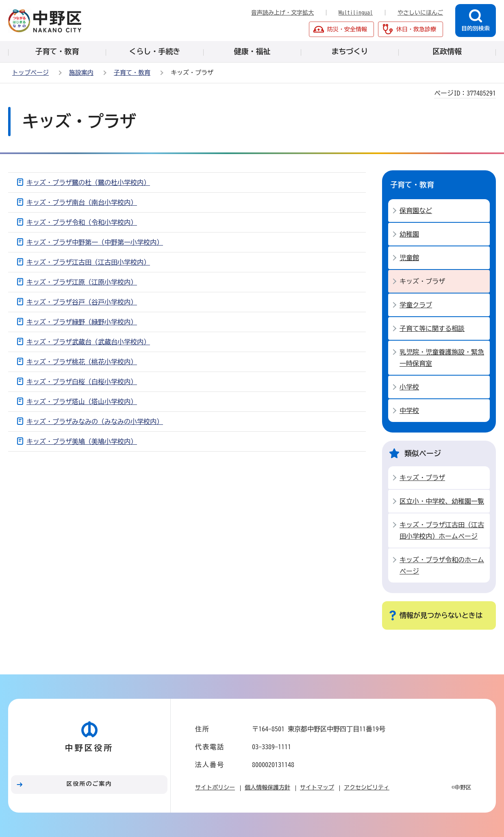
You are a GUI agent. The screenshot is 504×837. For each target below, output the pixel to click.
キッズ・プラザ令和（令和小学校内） (82, 222)
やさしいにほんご (420, 13)
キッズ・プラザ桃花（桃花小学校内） (82, 362)
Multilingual (356, 13)
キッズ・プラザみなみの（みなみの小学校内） (95, 422)
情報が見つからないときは (441, 615)
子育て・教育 (132, 73)
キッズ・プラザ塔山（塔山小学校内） (82, 402)
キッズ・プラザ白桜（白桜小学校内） (82, 382)
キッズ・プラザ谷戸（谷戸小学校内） (82, 302)
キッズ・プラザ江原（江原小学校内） (82, 282)
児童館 (409, 258)
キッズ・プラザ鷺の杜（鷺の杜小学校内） (88, 183)
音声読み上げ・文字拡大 (282, 13)
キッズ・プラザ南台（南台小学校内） (82, 202)
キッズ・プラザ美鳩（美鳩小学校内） (82, 441)
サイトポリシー (215, 787)
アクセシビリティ (367, 787)
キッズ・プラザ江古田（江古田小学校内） (88, 262)
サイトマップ (317, 787)
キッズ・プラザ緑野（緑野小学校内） (82, 322)
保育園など (416, 211)
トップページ (30, 73)
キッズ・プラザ (422, 478)
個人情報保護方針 (267, 787)
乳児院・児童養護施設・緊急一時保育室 (442, 358)
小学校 (409, 387)
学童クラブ (416, 305)
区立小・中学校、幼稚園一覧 (442, 501)
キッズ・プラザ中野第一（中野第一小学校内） (95, 242)
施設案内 (81, 73)
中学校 (409, 411)
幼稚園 (409, 234)
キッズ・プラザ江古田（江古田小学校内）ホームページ (442, 530)
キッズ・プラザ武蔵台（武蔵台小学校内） (88, 342)
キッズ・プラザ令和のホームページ (442, 565)
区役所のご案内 (89, 784)
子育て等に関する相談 (432, 328)
